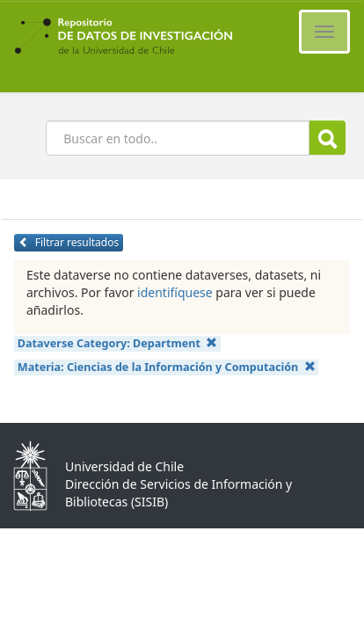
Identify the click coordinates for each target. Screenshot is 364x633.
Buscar (328, 138)
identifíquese (175, 292)
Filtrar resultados (69, 242)
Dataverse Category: (118, 343)
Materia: (167, 367)
